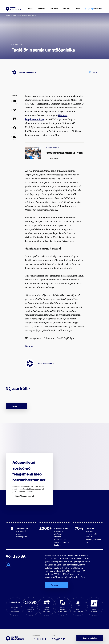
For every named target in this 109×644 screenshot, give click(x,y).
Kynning (29, 346)
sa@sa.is (59, 639)
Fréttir (15, 16)
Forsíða (8, 16)
